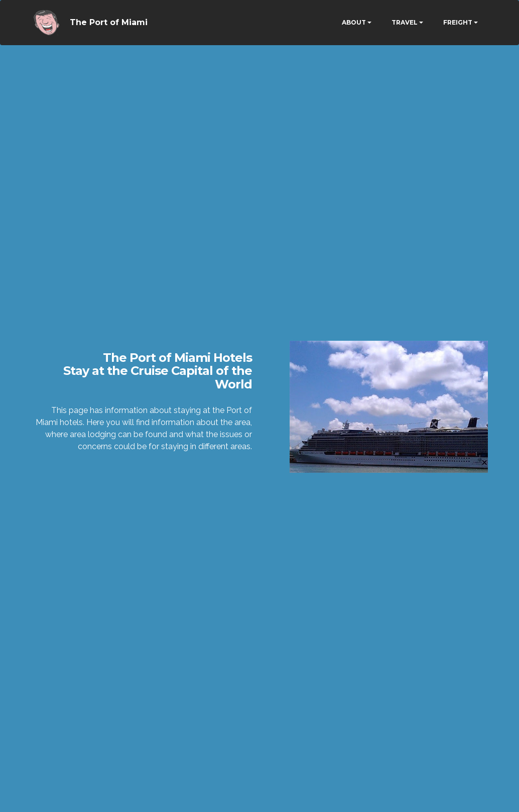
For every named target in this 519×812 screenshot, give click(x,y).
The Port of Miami (109, 22)
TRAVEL (405, 22)
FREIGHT (458, 22)
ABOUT (354, 22)
